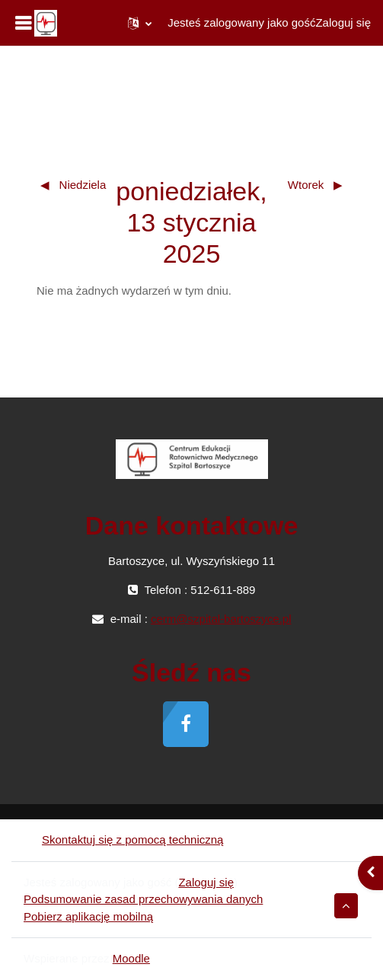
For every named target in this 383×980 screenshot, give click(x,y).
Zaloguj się (343, 22)
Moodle (131, 958)
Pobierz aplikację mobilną (88, 916)
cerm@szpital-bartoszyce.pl (221, 619)
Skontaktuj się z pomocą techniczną (123, 840)
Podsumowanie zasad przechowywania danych (143, 899)
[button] (140, 23)
